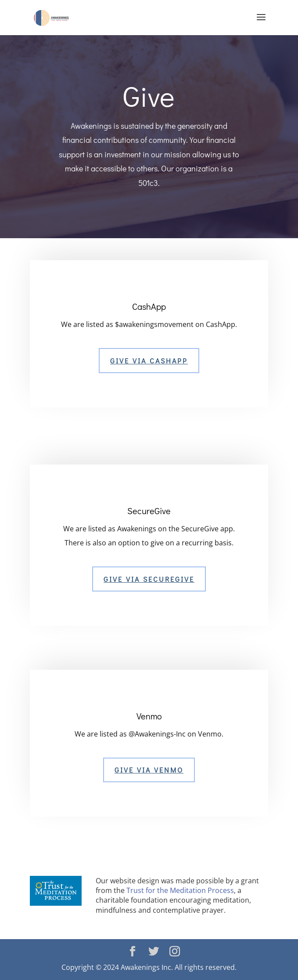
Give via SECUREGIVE (149, 579)
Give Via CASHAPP (149, 361)
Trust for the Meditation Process (180, 890)
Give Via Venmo (149, 770)
